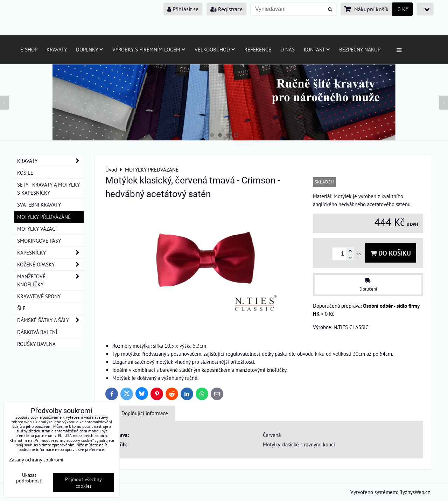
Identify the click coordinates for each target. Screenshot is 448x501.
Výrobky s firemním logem (149, 49)
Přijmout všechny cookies (83, 482)
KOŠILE (25, 173)
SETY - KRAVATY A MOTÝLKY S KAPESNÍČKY (48, 189)
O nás (288, 49)
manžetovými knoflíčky (261, 370)
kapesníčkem (216, 370)
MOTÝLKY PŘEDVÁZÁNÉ (44, 217)
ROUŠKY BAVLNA (36, 344)
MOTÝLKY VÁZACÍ (37, 229)
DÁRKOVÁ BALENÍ (37, 332)
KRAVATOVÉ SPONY (39, 296)
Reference (258, 49)
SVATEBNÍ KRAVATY (39, 204)
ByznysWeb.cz (415, 492)
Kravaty (57, 49)
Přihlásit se (183, 9)
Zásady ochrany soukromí (36, 460)
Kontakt (317, 49)
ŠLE (21, 308)
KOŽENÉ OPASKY (50, 265)
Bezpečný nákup (360, 49)
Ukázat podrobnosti (29, 478)
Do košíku (391, 253)
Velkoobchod (215, 49)
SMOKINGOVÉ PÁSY (39, 241)
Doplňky (90, 49)
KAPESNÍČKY (50, 253)
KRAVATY (50, 161)
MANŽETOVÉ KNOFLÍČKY (50, 280)
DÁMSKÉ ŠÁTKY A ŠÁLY (50, 320)
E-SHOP (29, 49)
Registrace (226, 9)
